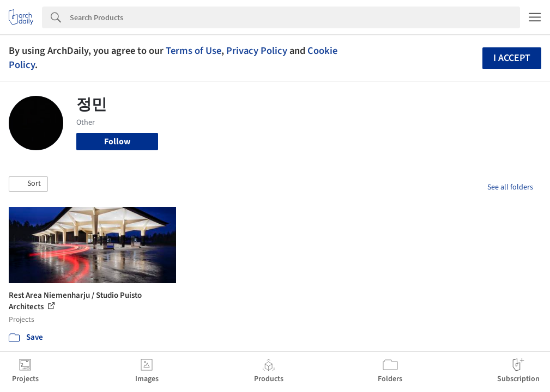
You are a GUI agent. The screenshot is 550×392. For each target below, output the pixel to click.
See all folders (510, 187)
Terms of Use (194, 51)
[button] (28, 184)
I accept (512, 58)
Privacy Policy (257, 51)
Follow (117, 142)
